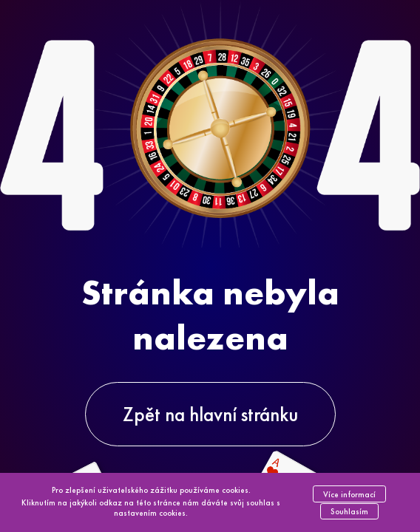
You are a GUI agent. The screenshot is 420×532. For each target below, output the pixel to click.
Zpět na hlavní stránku (210, 414)
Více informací (349, 494)
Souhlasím (349, 511)
